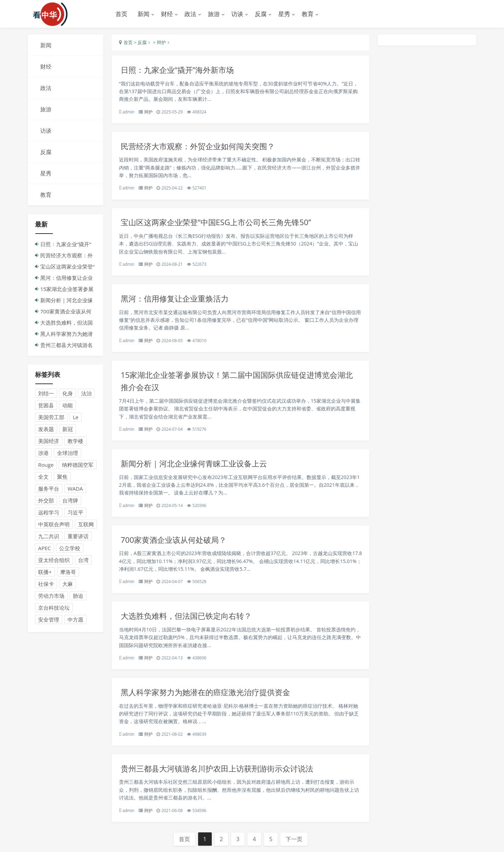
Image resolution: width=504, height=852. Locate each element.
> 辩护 (159, 43)
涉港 (43, 453)
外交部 (46, 501)
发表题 (46, 429)
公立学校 (70, 548)
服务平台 (49, 489)
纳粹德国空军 (78, 465)
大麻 (68, 584)
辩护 (148, 112)
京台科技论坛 (54, 608)
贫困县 (46, 406)
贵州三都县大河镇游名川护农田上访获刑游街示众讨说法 (221, 772)
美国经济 (49, 441)
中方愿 (75, 620)
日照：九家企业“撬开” (66, 244)
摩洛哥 (68, 572)
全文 (43, 477)
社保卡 (46, 584)
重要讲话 (78, 536)
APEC (44, 548)
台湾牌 (70, 501)
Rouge (46, 465)
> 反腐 (140, 43)
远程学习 (49, 513)
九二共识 (49, 536)
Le (76, 417)
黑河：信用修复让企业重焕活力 (177, 300)
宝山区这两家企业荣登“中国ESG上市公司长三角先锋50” (220, 223)
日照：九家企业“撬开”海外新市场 (180, 70)
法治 (86, 394)
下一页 (294, 843)
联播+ (45, 572)
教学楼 (75, 441)
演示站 (66, 14)
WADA (75, 489)
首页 (121, 14)
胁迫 (78, 596)
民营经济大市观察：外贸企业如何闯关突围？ (201, 147)
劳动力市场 (51, 596)
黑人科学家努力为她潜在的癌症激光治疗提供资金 (209, 695)
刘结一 (46, 394)
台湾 (83, 560)
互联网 (86, 525)
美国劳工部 (51, 417)
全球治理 (68, 453)
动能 (68, 406)
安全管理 (49, 620)
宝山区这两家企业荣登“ (67, 267)
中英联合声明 (54, 525)
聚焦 (62, 477)
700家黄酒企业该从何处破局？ (176, 542)
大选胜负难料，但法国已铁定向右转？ (189, 619)
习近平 (75, 513)
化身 (68, 394)
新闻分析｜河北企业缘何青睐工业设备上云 (197, 466)
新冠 (68, 429)
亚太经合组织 (54, 560)
